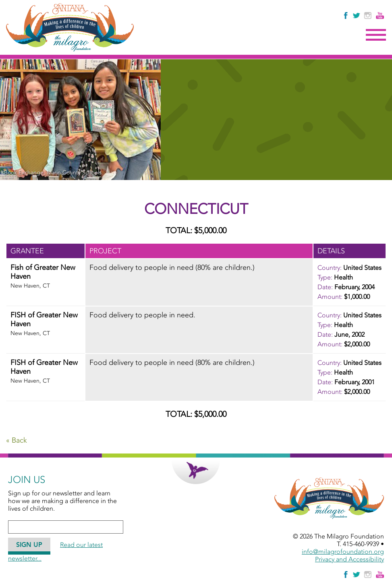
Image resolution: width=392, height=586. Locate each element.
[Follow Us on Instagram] (369, 16)
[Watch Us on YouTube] (380, 16)
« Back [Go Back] (17, 440)
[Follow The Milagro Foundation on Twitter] (356, 16)
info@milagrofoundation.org (343, 552)
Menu (376, 35)
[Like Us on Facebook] (346, 16)
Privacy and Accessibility (349, 559)
